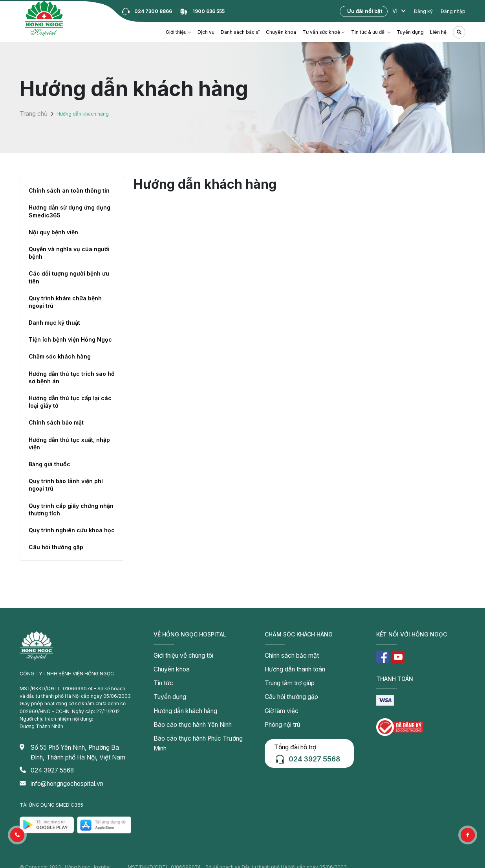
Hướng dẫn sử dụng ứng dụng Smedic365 (70, 211)
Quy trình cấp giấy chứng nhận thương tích (71, 509)
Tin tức (161, 677)
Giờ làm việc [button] (278, 700)
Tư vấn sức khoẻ (321, 32)
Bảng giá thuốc (49, 464)
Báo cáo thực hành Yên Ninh (185, 712)
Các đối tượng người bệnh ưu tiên (69, 277)
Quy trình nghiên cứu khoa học (72, 530)
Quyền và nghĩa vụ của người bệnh (69, 253)
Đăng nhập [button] (453, 11)
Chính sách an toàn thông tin (69, 190)
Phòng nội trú (280, 712)
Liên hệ (438, 32)
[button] (17, 835)
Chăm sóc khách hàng (60, 356)
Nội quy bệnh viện (53, 232)
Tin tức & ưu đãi (368, 32)
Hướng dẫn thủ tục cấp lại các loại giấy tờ (70, 402)
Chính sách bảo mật (56, 422)
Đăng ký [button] (423, 11)
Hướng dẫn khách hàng (180, 700)
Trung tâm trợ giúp (286, 677)
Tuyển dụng (410, 32)
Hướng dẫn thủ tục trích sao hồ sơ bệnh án (72, 377)
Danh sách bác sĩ (240, 32)
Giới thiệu (176, 32)
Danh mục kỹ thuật (54, 323)
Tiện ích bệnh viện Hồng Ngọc (70, 339)
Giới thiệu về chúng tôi (178, 654)
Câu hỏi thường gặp (56, 547)
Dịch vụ (206, 32)
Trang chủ (31, 114)
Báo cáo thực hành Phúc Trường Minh (196, 723)
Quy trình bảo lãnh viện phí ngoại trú (66, 485)
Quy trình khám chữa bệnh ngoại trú (65, 302)
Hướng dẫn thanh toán (290, 666)
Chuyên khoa (281, 32)
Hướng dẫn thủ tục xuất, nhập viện (69, 443)
